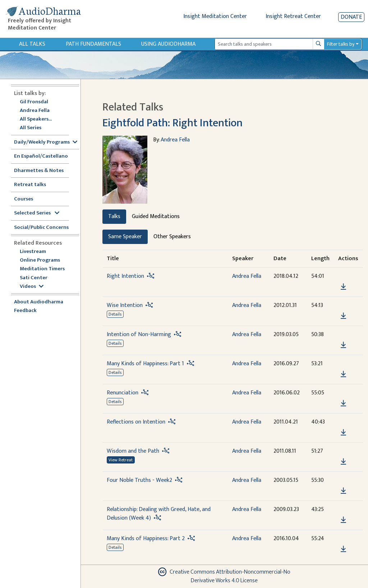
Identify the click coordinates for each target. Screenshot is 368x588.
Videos (32, 287)
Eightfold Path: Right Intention (172, 123)
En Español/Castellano (41, 156)
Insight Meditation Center (215, 16)
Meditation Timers (42, 269)
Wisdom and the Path (133, 451)
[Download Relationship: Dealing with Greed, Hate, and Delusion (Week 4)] (343, 520)
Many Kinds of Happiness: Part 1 (145, 364)
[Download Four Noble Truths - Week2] (343, 491)
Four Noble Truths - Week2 (139, 480)
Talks (114, 216)
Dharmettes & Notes (39, 171)
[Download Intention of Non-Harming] (343, 345)
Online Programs (40, 260)
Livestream (33, 252)
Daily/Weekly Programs (46, 142)
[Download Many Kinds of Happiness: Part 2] (343, 549)
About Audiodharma (39, 302)
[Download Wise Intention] (343, 316)
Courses (24, 199)
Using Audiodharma (168, 44)
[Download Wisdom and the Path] (343, 462)
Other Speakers (172, 237)
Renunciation (123, 393)
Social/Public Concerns (41, 228)
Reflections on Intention (136, 422)
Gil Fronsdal (34, 102)
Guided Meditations (156, 216)
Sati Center (34, 278)
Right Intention (125, 276)
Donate (351, 17)
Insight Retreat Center (293, 16)
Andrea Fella (35, 111)
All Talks (32, 44)
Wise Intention (125, 305)
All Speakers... (36, 119)
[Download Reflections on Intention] (343, 433)
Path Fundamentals (93, 44)
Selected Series (37, 213)
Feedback (25, 311)
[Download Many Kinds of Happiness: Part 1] (343, 374)
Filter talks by (341, 44)
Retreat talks (30, 185)
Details (115, 314)
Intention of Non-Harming (139, 334)
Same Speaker (125, 237)
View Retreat (121, 460)
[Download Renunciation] (343, 403)
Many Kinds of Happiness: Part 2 (146, 539)
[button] (343, 277)
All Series (31, 128)
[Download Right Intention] (343, 287)
